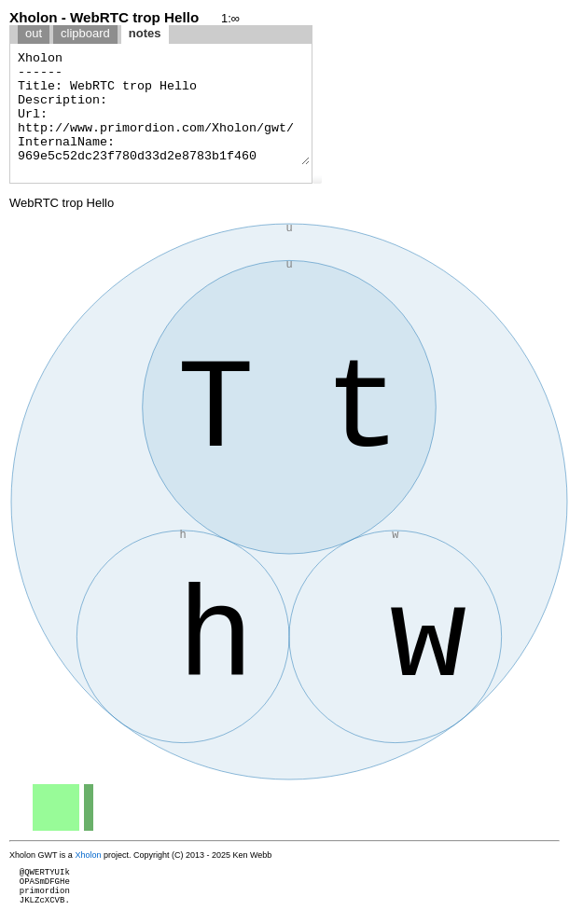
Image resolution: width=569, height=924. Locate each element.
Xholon (88, 855)
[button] (317, 179)
